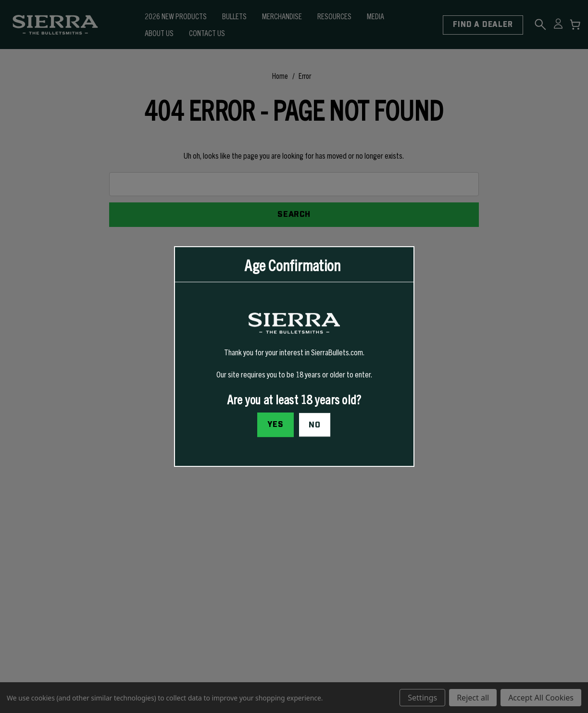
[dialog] (294, 357)
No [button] (315, 425)
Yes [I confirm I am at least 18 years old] (275, 425)
